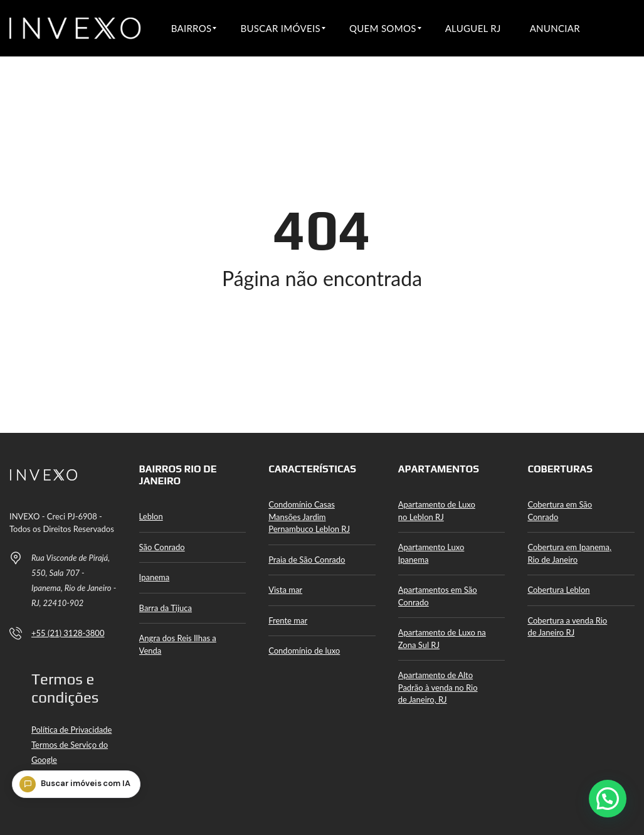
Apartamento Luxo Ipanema (431, 553)
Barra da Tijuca (166, 608)
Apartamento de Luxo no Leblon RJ (437, 511)
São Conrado (162, 547)
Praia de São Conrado (307, 560)
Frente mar (288, 620)
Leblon (151, 516)
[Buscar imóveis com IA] (81, 806)
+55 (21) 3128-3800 (68, 633)
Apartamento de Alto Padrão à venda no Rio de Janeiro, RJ (438, 687)
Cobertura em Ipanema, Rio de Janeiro (569, 553)
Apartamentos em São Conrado (438, 596)
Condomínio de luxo (304, 651)
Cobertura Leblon (558, 590)
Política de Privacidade (71, 730)
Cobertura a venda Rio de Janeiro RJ (567, 627)
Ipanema (155, 577)
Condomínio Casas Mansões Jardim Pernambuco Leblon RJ (309, 517)
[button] (608, 799)
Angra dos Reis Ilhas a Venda (178, 644)
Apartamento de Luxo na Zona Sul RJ (442, 639)
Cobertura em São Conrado (560, 511)
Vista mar (285, 590)
